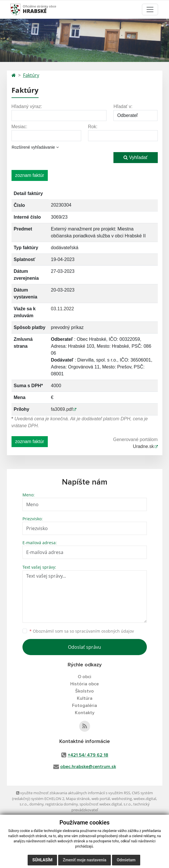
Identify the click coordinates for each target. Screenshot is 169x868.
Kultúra (85, 698)
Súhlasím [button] (42, 860)
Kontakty (85, 713)
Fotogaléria (84, 706)
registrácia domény (61, 804)
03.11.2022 (62, 309)
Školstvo (84, 691)
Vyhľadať (136, 157)
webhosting (122, 799)
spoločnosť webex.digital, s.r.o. (106, 804)
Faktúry (31, 75)
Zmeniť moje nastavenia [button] (84, 860)
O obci (84, 677)
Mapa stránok (78, 799)
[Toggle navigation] (150, 10)
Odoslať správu (84, 647)
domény (36, 804)
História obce (84, 684)
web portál (101, 799)
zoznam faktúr (30, 175)
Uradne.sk (144, 446)
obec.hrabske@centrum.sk (88, 767)
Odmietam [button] (126, 860)
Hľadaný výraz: (27, 106)
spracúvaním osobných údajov (105, 631)
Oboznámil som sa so (82, 631)
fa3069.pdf (62, 409)
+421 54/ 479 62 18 (88, 755)
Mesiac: (19, 127)
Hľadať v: (123, 106)
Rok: (93, 127)
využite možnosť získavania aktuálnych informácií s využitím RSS (73, 793)
